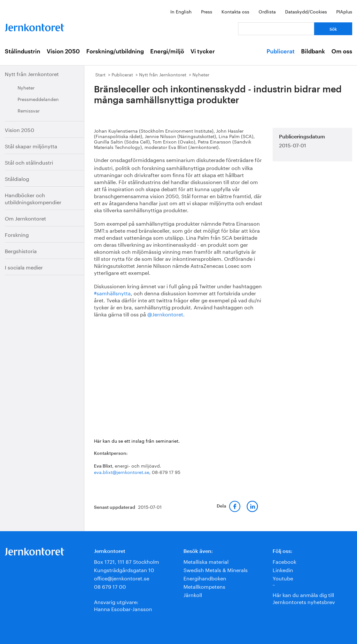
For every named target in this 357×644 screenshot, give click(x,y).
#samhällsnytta (112, 293)
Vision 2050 (63, 51)
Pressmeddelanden (38, 99)
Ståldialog (17, 178)
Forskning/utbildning (115, 51)
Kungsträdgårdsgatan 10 (124, 569)
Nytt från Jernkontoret (32, 73)
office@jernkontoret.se (122, 578)
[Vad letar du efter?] (276, 29)
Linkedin (283, 569)
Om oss (342, 51)
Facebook (284, 561)
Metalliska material (206, 561)
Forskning (17, 234)
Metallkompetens (204, 586)
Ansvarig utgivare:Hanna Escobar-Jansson (123, 605)
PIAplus (344, 11)
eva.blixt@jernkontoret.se (122, 472)
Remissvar (29, 110)
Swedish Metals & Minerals (216, 569)
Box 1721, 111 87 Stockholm (127, 561)
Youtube (283, 578)
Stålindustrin (23, 51)
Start (100, 74)
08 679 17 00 (110, 586)
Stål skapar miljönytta (31, 146)
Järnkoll (193, 594)
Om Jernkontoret (25, 218)
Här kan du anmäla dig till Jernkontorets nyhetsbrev (304, 598)
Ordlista (267, 11)
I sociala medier (24, 267)
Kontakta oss (235, 11)
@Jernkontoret (165, 314)
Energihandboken (205, 578)
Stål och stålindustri (29, 162)
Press (207, 11)
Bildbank (313, 51)
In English (181, 11)
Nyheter (26, 87)
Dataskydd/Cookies (306, 11)
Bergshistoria (21, 250)
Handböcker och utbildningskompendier (33, 198)
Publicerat (281, 51)
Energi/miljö (167, 51)
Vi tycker (203, 51)
